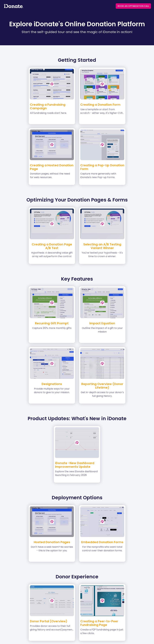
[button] (52, 84)
